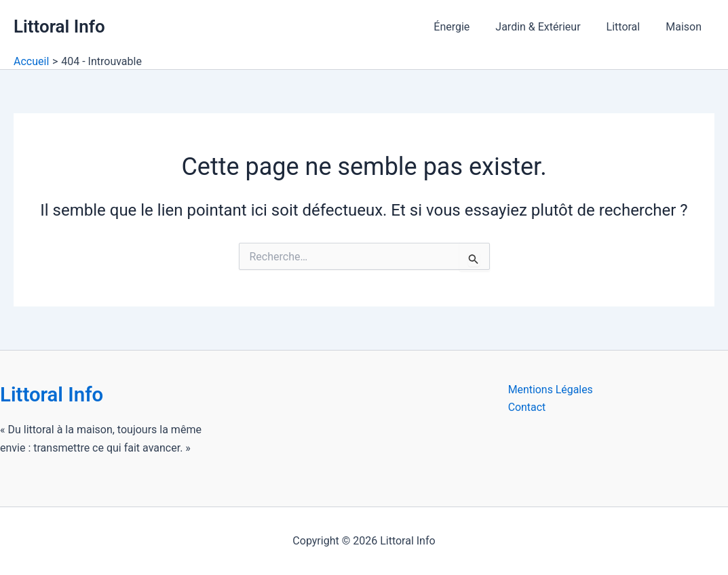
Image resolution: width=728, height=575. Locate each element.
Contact (527, 408)
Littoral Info (59, 26)
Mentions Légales (551, 390)
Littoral (630, 27)
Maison (686, 27)
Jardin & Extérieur (548, 27)
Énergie (466, 27)
